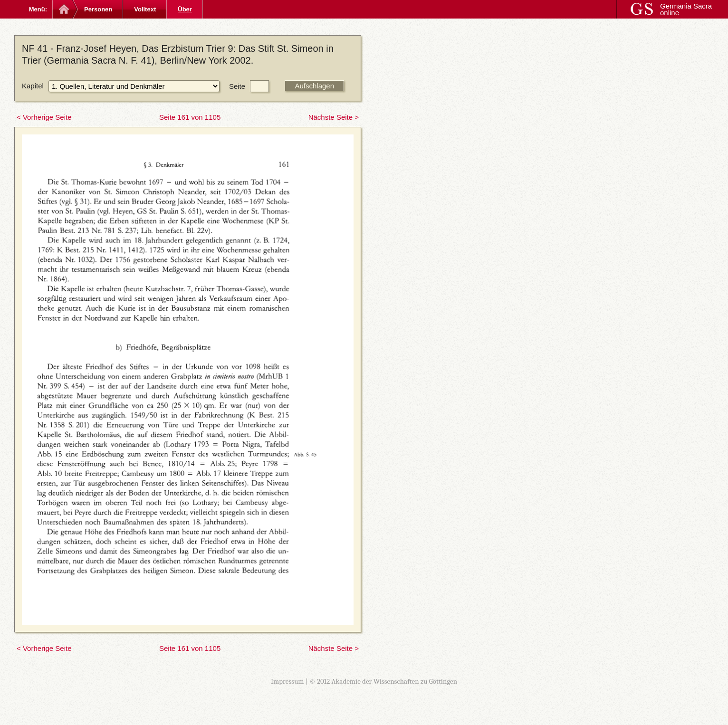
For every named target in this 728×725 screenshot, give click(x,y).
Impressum (287, 681)
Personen (98, 9)
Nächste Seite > (334, 117)
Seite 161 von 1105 (190, 117)
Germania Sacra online (686, 9)
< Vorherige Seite (44, 117)
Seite (237, 86)
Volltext (145, 9)
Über (185, 9)
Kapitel (33, 86)
